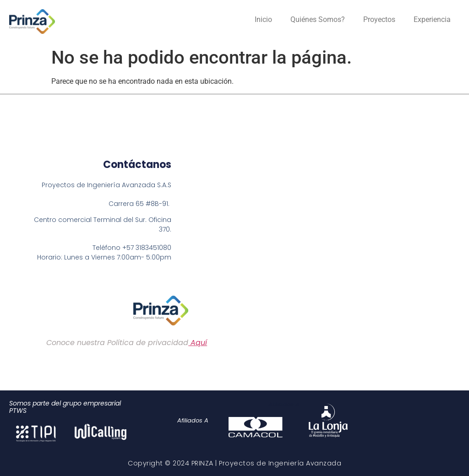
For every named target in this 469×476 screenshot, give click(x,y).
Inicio (263, 19)
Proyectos (379, 19)
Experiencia (432, 19)
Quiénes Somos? (318, 19)
